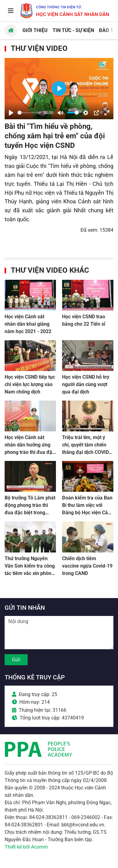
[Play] (11, 113)
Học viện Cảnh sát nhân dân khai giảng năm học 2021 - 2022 (28, 324)
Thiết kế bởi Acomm (26, 847)
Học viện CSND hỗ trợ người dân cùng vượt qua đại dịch (86, 384)
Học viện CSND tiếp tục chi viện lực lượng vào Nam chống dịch (30, 384)
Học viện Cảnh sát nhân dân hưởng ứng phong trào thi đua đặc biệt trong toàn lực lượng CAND (30, 452)
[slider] (29, 113)
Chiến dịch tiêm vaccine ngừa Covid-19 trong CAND (87, 566)
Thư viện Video (39, 48)
